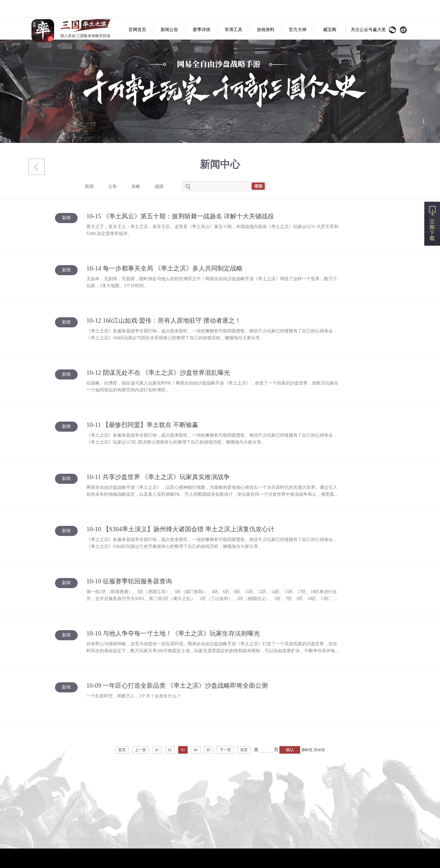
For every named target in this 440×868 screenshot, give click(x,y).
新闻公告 (169, 30)
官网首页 (137, 30)
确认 (290, 750)
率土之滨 (43, 30)
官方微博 (403, 30)
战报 (159, 186)
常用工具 (234, 30)
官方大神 (298, 30)
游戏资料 (266, 30)
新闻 (89, 186)
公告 (113, 186)
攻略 (136, 186)
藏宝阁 (330, 30)
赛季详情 (201, 30)
